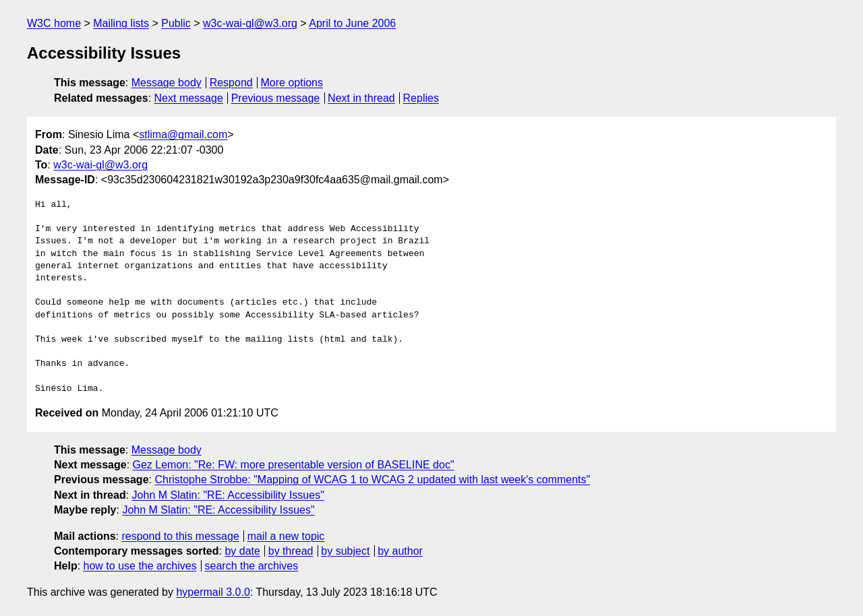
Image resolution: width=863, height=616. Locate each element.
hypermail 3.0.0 (213, 592)
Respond (231, 83)
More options (292, 83)
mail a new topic (286, 536)
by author (400, 551)
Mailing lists (121, 23)
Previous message (276, 98)
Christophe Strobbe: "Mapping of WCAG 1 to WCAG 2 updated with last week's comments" (372, 480)
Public (176, 23)
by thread (291, 551)
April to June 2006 (352, 23)
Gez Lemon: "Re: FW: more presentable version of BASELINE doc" (294, 465)
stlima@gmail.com (183, 134)
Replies (421, 98)
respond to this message (180, 536)
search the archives (252, 566)
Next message (189, 98)
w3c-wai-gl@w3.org (250, 23)
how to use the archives (140, 566)
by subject (345, 551)
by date (242, 551)
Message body (167, 83)
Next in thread (361, 98)
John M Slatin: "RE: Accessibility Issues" (228, 495)
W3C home (54, 23)
